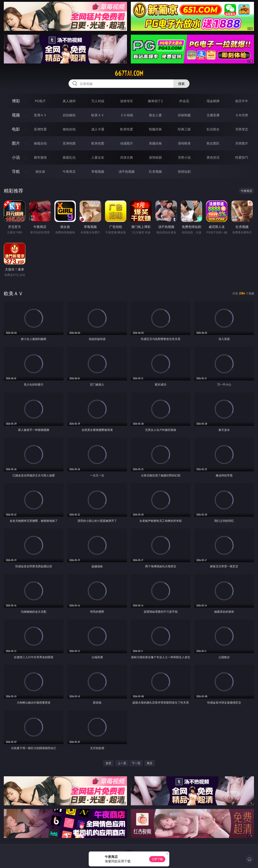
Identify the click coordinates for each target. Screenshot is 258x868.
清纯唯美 (184, 143)
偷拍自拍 (69, 129)
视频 (16, 115)
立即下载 (157, 859)
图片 (16, 143)
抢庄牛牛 (242, 101)
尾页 (150, 763)
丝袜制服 (184, 115)
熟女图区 (213, 143)
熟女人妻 (155, 115)
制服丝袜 (155, 129)
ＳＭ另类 (242, 115)
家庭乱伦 (69, 157)
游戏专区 (127, 101)
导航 (16, 171)
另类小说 (184, 157)
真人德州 (69, 101)
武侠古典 (127, 157)
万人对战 (98, 101)
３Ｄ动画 (127, 115)
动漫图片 (127, 143)
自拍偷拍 (69, 115)
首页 (108, 763)
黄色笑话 (213, 157)
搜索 (181, 84)
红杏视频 (155, 172)
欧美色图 (98, 143)
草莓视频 (98, 172)
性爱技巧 (242, 157)
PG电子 (40, 101)
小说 (16, 157)
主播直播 (213, 115)
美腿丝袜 (155, 143)
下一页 (136, 763)
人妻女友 (98, 157)
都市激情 (40, 157)
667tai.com (129, 73)
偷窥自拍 (40, 143)
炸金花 (184, 101)
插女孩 (40, 172)
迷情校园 (155, 157)
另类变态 (242, 129)
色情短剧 (184, 172)
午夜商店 (69, 172)
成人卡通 (98, 129)
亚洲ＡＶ (40, 115)
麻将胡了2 (155, 101)
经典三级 (184, 129)
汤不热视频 (127, 172)
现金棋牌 (213, 101)
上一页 (122, 763)
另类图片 (242, 143)
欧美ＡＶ (98, 115)
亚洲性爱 (40, 129)
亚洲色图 (69, 143)
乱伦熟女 (213, 129)
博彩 (16, 101)
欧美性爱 (127, 129)
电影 (16, 129)
